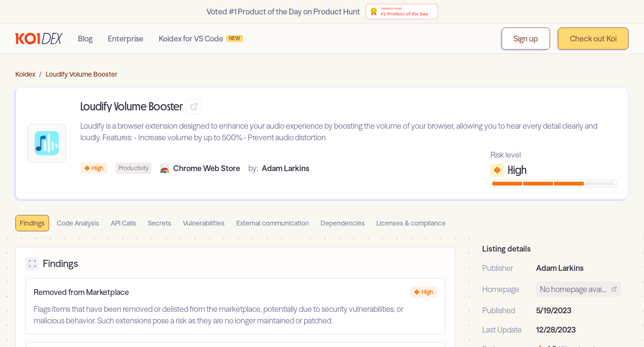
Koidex (25, 74)
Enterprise (126, 39)
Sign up (526, 39)
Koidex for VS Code (201, 39)
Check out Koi (593, 39)
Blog (85, 39)
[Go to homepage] (39, 39)
